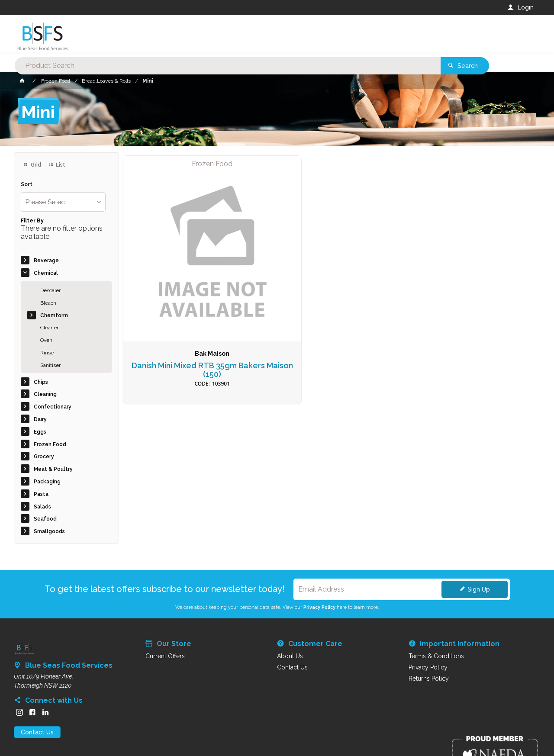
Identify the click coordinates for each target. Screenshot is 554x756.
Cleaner (49, 328)
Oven (46, 340)
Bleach (48, 303)
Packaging (47, 482)
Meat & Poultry (53, 469)
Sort (27, 185)
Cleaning (45, 394)
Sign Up (479, 589)
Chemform (54, 315)
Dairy (40, 419)
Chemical (46, 273)
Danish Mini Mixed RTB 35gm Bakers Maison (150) (172, 294)
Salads (42, 507)
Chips (41, 382)
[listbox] (63, 202)
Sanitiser (50, 365)
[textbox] (242, 35)
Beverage (46, 261)
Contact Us (37, 732)
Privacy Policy (319, 607)
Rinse (47, 353)
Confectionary (53, 407)
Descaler (50, 290)
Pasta (41, 494)
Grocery (44, 457)
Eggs (40, 432)
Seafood (45, 519)
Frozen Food (50, 444)
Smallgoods (49, 531)
